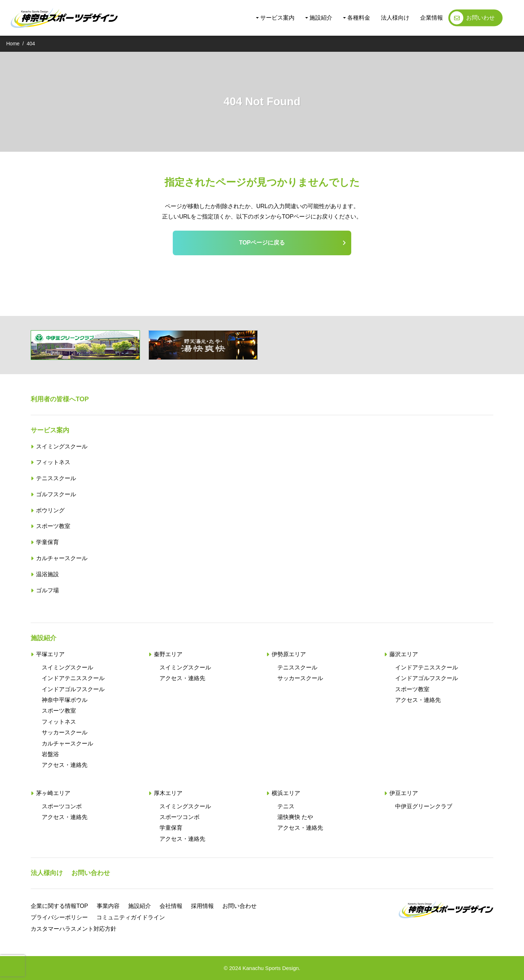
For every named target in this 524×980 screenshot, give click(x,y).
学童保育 (47, 542)
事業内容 (108, 906)
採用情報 (202, 906)
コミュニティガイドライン (131, 917)
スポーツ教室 (53, 526)
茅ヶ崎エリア (53, 793)
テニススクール (56, 478)
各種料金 (359, 18)
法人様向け (395, 18)
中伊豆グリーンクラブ (424, 806)
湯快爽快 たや (295, 817)
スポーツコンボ (62, 806)
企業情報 (432, 18)
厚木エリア (168, 793)
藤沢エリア (404, 654)
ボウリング (50, 510)
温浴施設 (47, 574)
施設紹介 (321, 18)
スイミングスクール (62, 446)
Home (13, 44)
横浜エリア (286, 793)
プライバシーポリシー (59, 917)
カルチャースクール (62, 558)
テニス (286, 806)
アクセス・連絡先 (65, 765)
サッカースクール (65, 732)
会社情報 (171, 906)
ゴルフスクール (56, 494)
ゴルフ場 (47, 590)
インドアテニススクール (73, 678)
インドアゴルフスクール (73, 689)
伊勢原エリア (289, 654)
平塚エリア (50, 654)
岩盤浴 (50, 754)
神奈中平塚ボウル (65, 700)
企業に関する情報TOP (59, 906)
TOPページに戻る (262, 243)
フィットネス (53, 462)
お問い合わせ (91, 873)
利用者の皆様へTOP (60, 399)
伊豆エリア (404, 793)
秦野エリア (168, 654)
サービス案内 (277, 18)
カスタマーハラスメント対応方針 (74, 929)
